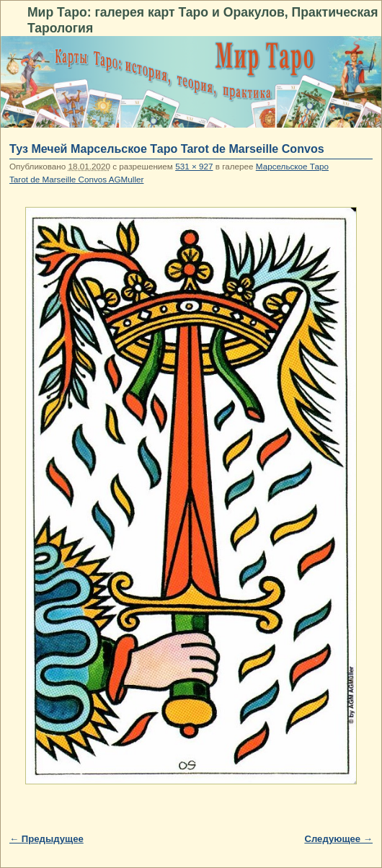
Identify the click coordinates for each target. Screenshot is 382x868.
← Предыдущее (46, 839)
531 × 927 (194, 166)
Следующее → (338, 839)
